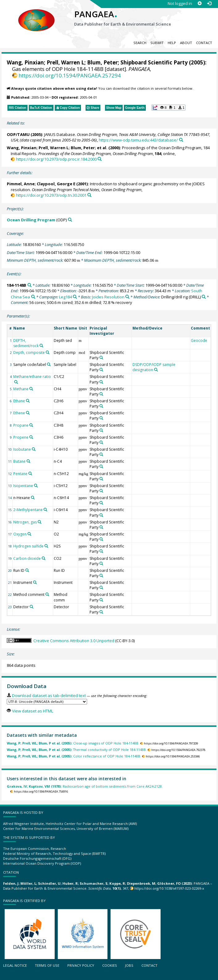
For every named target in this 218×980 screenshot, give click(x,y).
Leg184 (65, 297)
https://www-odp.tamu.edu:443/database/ (138, 140)
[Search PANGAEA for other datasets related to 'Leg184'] (75, 297)
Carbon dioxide (27, 558)
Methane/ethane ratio (32, 377)
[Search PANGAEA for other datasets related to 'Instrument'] (35, 582)
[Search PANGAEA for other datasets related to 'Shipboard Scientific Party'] (101, 358)
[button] (168, 108)
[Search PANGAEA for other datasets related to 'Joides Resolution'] (127, 297)
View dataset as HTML (33, 711)
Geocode (199, 340)
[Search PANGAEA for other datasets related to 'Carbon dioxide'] (44, 558)
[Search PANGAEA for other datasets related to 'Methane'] (31, 389)
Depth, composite (29, 353)
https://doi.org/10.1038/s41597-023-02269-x (169, 888)
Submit (157, 43)
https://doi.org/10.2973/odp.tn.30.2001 (51, 195)
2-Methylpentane (28, 510)
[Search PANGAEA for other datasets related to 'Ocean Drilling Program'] (70, 220)
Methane (21, 389)
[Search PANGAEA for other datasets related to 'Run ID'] (27, 570)
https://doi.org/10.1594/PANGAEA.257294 (70, 75)
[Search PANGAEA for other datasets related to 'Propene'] (31, 437)
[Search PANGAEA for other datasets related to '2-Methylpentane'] (45, 510)
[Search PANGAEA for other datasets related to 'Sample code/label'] (49, 364)
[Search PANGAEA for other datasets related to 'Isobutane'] (34, 449)
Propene (21, 437)
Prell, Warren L (65, 62)
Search (140, 43)
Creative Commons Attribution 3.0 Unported (74, 641)
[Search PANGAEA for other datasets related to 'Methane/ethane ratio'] (16, 382)
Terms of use (47, 965)
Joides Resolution (108, 297)
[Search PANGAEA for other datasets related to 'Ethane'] (28, 401)
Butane (19, 461)
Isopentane (23, 486)
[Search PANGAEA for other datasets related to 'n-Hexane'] (33, 498)
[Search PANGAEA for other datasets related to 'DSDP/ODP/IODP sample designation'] (156, 370)
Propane (21, 425)
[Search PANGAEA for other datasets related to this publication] (181, 140)
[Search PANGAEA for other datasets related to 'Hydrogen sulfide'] (46, 546)
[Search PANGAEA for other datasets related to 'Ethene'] (28, 413)
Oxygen (20, 534)
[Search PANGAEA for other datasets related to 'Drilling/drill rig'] (204, 297)
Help (172, 43)
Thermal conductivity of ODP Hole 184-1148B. (77, 750)
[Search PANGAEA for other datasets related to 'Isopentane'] (36, 486)
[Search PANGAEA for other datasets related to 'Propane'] (31, 425)
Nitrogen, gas (25, 522)
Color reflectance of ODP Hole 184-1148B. (74, 756)
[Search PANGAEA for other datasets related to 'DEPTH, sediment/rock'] (41, 346)
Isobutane (22, 449)
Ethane (19, 401)
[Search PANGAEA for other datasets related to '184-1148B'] (29, 285)
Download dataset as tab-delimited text (49, 695)
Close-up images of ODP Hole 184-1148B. (73, 743)
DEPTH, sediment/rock (26, 343)
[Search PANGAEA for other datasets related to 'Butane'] (28, 461)
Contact (204, 43)
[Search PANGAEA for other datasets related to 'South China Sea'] (33, 297)
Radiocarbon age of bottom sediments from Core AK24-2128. (85, 786)
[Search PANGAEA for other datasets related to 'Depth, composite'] (48, 352)
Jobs (129, 965)
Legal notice (15, 965)
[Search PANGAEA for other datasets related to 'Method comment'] (47, 594)
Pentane (20, 474)
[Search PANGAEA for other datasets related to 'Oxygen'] (29, 534)
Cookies (110, 965)
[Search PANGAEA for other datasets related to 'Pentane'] (30, 474)
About (186, 43)
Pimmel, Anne (21, 184)
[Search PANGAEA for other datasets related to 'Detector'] (31, 607)
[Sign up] (200, 4)
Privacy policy (81, 965)
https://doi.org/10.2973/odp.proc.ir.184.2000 (56, 159)
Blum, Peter (102, 62)
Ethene (19, 413)
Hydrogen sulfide (28, 546)
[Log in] (209, 4)
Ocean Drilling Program (31, 220)
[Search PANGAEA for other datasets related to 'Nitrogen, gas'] (40, 522)
